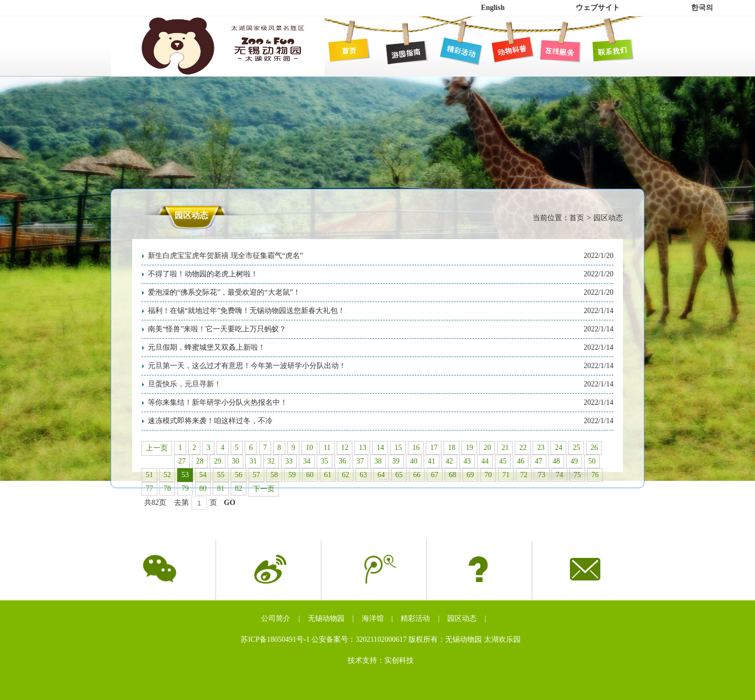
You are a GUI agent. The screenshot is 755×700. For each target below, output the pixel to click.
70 (488, 475)
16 (416, 448)
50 (592, 461)
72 (524, 475)
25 (576, 448)
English (493, 8)
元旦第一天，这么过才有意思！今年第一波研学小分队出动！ (247, 366)
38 (378, 461)
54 (203, 475)
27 (182, 461)
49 (574, 461)
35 (325, 461)
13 (362, 448)
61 (328, 475)
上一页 (157, 448)
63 (363, 475)
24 (558, 448)
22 (523, 448)
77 (149, 488)
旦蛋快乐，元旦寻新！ (185, 384)
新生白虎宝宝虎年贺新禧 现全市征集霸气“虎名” (225, 256)
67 (435, 475)
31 (253, 461)
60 (310, 475)
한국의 (702, 8)
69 (470, 475)
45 (503, 461)
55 (221, 475)
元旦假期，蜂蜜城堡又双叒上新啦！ (207, 347)
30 (235, 461)
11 (327, 448)
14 (380, 448)
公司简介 (276, 618)
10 (309, 448)
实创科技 (399, 660)
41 (432, 461)
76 (595, 475)
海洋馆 (373, 618)
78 (167, 488)
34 (307, 461)
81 (221, 488)
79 (185, 488)
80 (203, 488)
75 (577, 475)
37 (360, 461)
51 (149, 475)
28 (200, 461)
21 (505, 448)
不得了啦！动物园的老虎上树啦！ (203, 274)
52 (167, 475)
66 (417, 475)
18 (451, 448)
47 (538, 461)
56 (239, 475)
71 (506, 475)
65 (399, 475)
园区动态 (462, 618)
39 (396, 461)
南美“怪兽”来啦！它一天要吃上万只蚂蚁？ (217, 329)
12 (344, 448)
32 (271, 461)
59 (292, 475)
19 (469, 448)
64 (381, 475)
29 (218, 461)
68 (452, 475)
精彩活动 (415, 618)
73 (542, 475)
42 (449, 461)
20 (487, 448)
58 (274, 475)
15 (398, 448)
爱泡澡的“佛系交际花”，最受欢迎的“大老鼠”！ (224, 292)
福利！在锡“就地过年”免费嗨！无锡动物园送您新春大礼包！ (246, 311)
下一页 (264, 489)
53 (185, 475)
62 (346, 475)
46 (521, 461)
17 (434, 448)
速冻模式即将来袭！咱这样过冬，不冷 (210, 421)
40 (414, 461)
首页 (577, 218)
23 (541, 448)
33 (289, 461)
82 (239, 488)
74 (559, 475)
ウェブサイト (598, 8)
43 (467, 461)
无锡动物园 (326, 618)
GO (230, 503)
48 (556, 461)
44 (485, 461)
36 (342, 461)
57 (256, 475)
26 (594, 448)
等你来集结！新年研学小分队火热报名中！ (218, 402)
